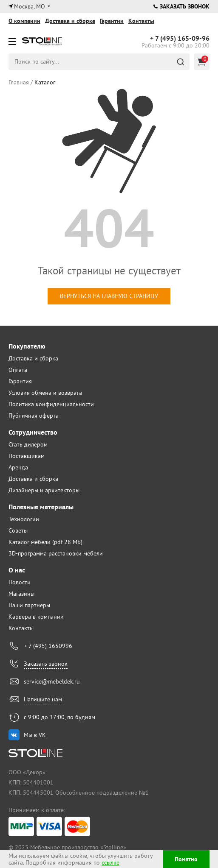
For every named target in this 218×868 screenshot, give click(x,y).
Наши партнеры (29, 605)
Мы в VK (35, 735)
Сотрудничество (33, 432)
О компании (24, 21)
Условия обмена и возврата (45, 393)
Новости (20, 582)
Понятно (186, 859)
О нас (17, 570)
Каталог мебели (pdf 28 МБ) (45, 542)
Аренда (18, 467)
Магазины (21, 594)
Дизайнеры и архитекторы (44, 490)
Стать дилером (28, 444)
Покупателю (27, 346)
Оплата (18, 370)
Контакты (141, 21)
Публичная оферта (34, 416)
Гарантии (112, 21)
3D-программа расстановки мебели (56, 553)
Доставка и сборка (70, 21)
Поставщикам (27, 456)
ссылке (110, 862)
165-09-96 (180, 39)
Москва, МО (30, 6)
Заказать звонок (181, 6)
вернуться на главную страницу (109, 296)
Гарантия (20, 381)
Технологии (24, 519)
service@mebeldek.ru (52, 681)
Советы (18, 530)
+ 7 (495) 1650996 (48, 646)
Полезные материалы (41, 507)
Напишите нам (43, 699)
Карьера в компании (36, 617)
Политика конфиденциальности (51, 404)
